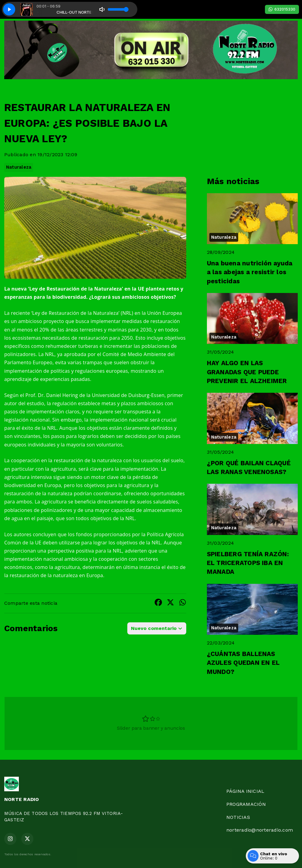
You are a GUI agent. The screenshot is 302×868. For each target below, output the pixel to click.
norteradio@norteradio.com (260, 830)
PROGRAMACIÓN (246, 804)
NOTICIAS (238, 817)
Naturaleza (19, 167)
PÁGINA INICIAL (245, 791)
